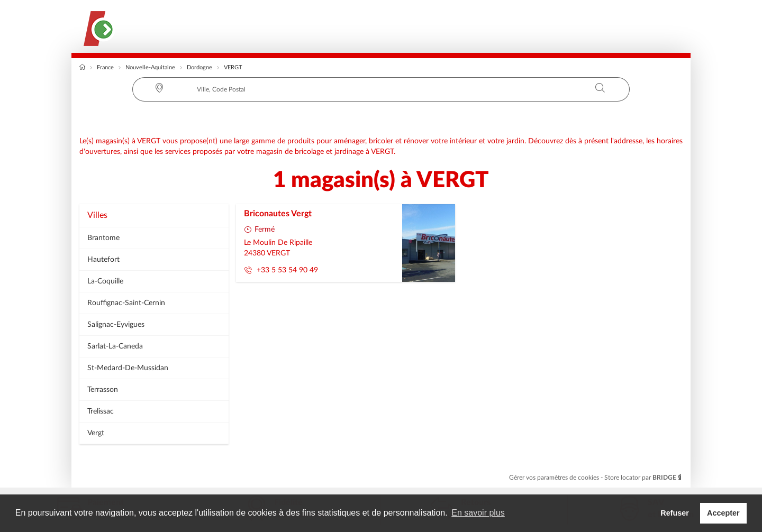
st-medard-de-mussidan (128, 368)
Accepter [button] (723, 513)
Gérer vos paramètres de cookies (555, 478)
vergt (96, 433)
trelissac (101, 411)
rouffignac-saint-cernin (126, 303)
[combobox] (381, 89)
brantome (103, 238)
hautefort (103, 260)
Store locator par (643, 478)
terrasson (103, 390)
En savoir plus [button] (478, 513)
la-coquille (105, 281)
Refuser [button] (675, 513)
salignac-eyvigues (116, 325)
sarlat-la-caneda (115, 346)
